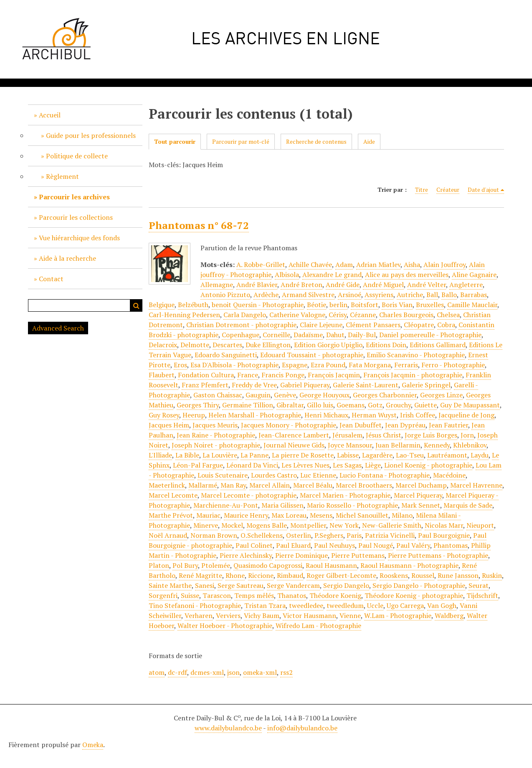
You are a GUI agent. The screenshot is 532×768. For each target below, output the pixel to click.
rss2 (286, 672)
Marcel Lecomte (173, 495)
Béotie (317, 305)
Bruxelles (430, 305)
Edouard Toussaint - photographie (312, 355)
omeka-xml (260, 672)
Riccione (261, 575)
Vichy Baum (262, 615)
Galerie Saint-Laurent (366, 385)
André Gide (343, 285)
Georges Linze (441, 395)
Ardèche (266, 295)
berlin (338, 305)
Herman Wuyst (374, 415)
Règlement (62, 176)
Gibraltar (290, 405)
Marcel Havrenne (476, 485)
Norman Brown (214, 535)
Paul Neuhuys (334, 545)
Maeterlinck (167, 485)
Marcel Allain (270, 485)
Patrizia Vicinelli (390, 535)
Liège (373, 465)
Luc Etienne (318, 475)
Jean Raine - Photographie (216, 435)
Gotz (375, 405)
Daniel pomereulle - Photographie (430, 335)
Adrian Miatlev (378, 264)
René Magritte (200, 575)
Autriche (410, 295)
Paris (354, 535)
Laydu (480, 455)
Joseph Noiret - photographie (216, 445)
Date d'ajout (483, 189)
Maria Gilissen (282, 505)
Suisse (190, 595)
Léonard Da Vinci (252, 465)
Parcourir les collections (76, 217)
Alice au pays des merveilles (407, 275)
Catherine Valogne (297, 315)
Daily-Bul (362, 335)
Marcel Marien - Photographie (345, 495)
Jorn (467, 435)
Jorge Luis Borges (431, 435)
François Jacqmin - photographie (413, 375)
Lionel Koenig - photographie (428, 465)
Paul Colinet (254, 545)
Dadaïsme (308, 335)
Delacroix (163, 345)
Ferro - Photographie (453, 365)
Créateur (448, 189)
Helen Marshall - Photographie (255, 415)
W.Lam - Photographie (398, 615)
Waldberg (449, 615)
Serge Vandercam (293, 585)
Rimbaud (290, 575)
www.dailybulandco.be (228, 728)
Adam (344, 264)
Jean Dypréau (405, 425)
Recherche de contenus (316, 141)
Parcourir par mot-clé (241, 141)
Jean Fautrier (448, 425)
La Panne (255, 455)
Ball (432, 295)
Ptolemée (216, 565)
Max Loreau (289, 515)
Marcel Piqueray (418, 495)
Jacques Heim (169, 425)
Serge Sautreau (241, 585)
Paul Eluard (293, 545)
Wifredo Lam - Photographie (318, 626)
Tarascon (217, 595)
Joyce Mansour (350, 445)
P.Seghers (329, 535)
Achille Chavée (310, 264)
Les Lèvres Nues (305, 465)
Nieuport (480, 525)
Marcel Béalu (313, 485)
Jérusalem (347, 435)
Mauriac (208, 515)
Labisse (348, 455)
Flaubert (162, 375)
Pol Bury (185, 565)
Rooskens (394, 575)
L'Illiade (160, 455)
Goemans (351, 405)
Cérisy (338, 315)
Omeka (93, 745)
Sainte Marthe (170, 585)
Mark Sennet (421, 505)
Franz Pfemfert (205, 385)
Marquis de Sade (468, 505)
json (233, 672)
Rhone (235, 575)
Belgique (162, 305)
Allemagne (217, 285)
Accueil (50, 115)
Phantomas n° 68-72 (199, 225)
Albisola (287, 275)
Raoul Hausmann (331, 565)
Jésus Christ (384, 435)
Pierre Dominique (301, 555)
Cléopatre (419, 325)
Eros (180, 365)
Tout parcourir (175, 141)
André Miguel (383, 285)
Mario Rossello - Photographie (352, 505)
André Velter (427, 285)
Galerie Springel (426, 385)
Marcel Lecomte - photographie (249, 495)
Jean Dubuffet (361, 425)
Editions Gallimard (438, 345)
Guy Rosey (164, 415)
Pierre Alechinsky (246, 555)
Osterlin (299, 535)
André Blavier (257, 285)
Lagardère (377, 455)
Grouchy (398, 405)
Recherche (136, 305)
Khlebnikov (470, 445)
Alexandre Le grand (332, 275)
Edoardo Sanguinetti (226, 355)
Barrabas (474, 295)
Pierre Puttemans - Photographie (438, 555)
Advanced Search (58, 328)
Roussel (423, 575)
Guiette (426, 405)
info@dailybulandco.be (302, 728)
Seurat (479, 585)
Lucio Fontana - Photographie (385, 475)
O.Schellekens (262, 535)
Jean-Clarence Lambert (294, 435)
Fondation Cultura (206, 375)
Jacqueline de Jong (466, 415)
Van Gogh (442, 605)
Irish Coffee (418, 415)
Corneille (276, 335)
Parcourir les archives (74, 197)
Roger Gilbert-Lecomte (341, 575)
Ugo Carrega (405, 605)
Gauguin (258, 395)
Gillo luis (320, 405)
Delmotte (195, 345)
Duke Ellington (268, 345)
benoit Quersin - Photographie (258, 305)
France (248, 375)
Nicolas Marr (444, 525)
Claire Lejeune (321, 325)
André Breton (301, 285)
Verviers (228, 615)
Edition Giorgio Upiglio (328, 345)
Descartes (227, 345)
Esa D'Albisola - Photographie (234, 365)
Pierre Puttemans (358, 555)
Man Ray (233, 485)
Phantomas (451, 545)
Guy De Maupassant (470, 405)
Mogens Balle (267, 525)
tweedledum (345, 605)
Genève (285, 395)
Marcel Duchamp (421, 485)
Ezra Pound (328, 365)
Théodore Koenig (335, 595)
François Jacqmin (334, 375)
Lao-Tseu (410, 455)
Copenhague (241, 335)
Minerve (206, 525)
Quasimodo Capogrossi (268, 565)
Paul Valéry (413, 545)
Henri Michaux (326, 415)
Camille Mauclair (472, 305)
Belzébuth (193, 305)
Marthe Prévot (171, 515)
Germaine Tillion (248, 405)
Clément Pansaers (373, 325)
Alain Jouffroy (445, 264)
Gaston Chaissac (218, 395)
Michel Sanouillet (362, 515)
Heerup (194, 415)
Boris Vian (397, 305)
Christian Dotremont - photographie (241, 325)
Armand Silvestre (308, 295)
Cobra (446, 325)
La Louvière (220, 455)
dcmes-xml (207, 672)
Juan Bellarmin (398, 445)
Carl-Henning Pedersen (184, 315)
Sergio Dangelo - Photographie (419, 585)
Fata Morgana (370, 365)
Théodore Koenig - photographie (414, 595)
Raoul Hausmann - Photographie (409, 565)
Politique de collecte (77, 156)
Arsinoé (350, 295)
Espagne (295, 365)
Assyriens (379, 295)
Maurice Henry (246, 515)
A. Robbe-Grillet (261, 264)
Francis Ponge (283, 375)
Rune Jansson (458, 575)
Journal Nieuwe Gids (294, 445)
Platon (159, 565)
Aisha (412, 264)
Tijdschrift (482, 595)
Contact (51, 279)
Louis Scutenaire (223, 475)
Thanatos (292, 595)
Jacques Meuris (215, 425)
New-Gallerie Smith (392, 525)
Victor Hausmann (309, 615)
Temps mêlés (254, 595)
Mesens (321, 515)
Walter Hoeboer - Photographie (225, 626)
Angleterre (466, 285)
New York (344, 525)
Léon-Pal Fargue (198, 465)
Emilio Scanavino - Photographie (416, 355)
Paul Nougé (376, 545)
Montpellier (308, 525)
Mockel (232, 525)
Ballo (449, 295)
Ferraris (406, 365)
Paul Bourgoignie (444, 535)
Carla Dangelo (245, 315)
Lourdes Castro (274, 475)
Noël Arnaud (168, 535)
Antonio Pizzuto (225, 295)
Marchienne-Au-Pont (226, 505)
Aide (369, 141)
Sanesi (205, 585)
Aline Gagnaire (474, 275)
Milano (402, 515)
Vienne (350, 615)
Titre (422, 189)
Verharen (199, 615)
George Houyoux (324, 395)
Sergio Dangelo (346, 585)
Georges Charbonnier (385, 395)
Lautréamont (447, 455)
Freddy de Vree (254, 385)
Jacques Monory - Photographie (289, 425)
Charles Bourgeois (406, 315)
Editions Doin (386, 345)
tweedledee (306, 605)
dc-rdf (177, 672)
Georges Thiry (198, 405)
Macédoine (449, 475)
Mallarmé (203, 485)
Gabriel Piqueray (305, 385)
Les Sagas (347, 465)
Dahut (335, 335)
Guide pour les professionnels (91, 135)
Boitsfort (365, 305)
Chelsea (448, 315)
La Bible (187, 455)
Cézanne (363, 315)
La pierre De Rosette (303, 455)
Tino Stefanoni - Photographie (195, 605)
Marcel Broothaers (364, 485)
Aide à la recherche (67, 258)
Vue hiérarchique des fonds (79, 238)
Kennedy (437, 445)
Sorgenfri (163, 595)
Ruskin (492, 575)
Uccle (375, 605)
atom (157, 672)
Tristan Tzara (265, 605)
